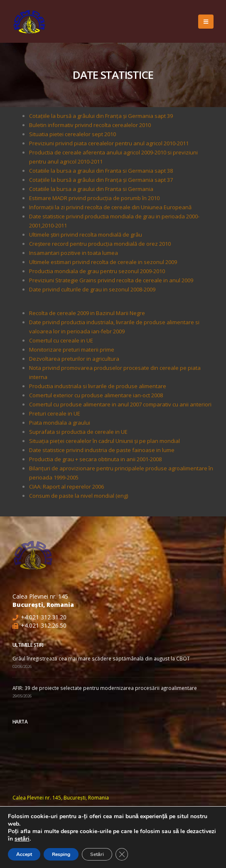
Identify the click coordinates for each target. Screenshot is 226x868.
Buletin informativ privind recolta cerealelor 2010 (90, 125)
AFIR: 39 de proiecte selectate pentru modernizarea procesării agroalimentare (105, 688)
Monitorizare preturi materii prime (72, 350)
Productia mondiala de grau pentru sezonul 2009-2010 (97, 271)
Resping (61, 854)
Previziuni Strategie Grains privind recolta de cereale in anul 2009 (111, 280)
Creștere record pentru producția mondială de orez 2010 (100, 244)
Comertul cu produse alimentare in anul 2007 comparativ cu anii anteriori (120, 404)
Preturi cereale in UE (55, 413)
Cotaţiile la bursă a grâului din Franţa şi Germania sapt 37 (101, 180)
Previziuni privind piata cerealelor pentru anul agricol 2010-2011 (109, 143)
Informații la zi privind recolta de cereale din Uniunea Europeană (110, 207)
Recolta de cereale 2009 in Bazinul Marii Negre (87, 313)
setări (22, 839)
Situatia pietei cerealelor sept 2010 (72, 134)
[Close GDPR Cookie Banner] (122, 854)
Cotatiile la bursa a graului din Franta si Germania (91, 189)
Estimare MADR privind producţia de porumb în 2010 (94, 198)
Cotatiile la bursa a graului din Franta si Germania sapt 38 (101, 171)
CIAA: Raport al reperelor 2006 (66, 487)
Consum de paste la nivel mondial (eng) (79, 496)
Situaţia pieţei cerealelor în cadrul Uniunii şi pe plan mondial (104, 441)
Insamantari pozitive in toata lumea (74, 253)
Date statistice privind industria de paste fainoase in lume (102, 450)
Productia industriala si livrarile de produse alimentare (98, 386)
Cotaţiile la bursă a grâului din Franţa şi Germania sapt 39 (101, 116)
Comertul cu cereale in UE (61, 340)
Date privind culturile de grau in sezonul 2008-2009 (92, 289)
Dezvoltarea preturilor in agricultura (74, 359)
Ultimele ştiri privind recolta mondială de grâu (86, 235)
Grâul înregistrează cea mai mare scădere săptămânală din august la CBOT (101, 658)
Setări (97, 854)
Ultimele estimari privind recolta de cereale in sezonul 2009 (103, 262)
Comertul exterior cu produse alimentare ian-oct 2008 (96, 395)
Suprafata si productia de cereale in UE (78, 432)
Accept (24, 854)
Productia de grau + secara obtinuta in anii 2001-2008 (95, 459)
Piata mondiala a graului (60, 423)
